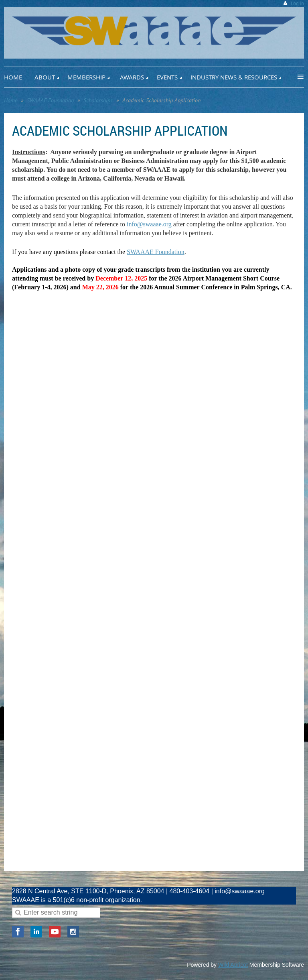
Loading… (140, 581)
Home (11, 100)
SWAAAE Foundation (50, 100)
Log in (297, 3)
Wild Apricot (233, 965)
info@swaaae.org (149, 224)
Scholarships (98, 100)
